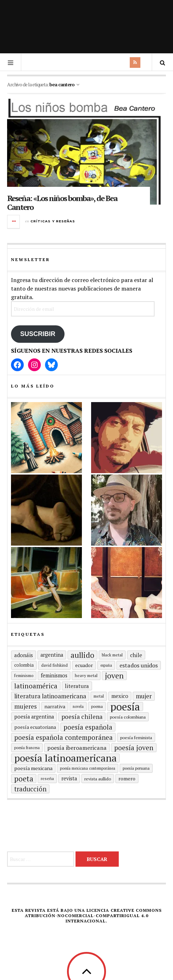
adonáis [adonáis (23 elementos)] (24, 655)
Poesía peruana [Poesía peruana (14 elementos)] (136, 768)
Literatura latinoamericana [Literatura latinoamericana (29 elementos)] (50, 696)
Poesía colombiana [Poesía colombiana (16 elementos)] (128, 717)
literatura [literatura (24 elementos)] (77, 686)
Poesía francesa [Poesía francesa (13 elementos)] (27, 748)
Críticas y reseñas (53, 221)
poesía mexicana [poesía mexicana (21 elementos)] (33, 768)
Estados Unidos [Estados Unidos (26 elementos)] (139, 665)
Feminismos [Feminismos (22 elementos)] (54, 675)
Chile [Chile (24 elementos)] (136, 655)
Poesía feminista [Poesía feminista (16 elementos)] (136, 737)
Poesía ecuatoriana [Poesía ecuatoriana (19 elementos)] (35, 727)
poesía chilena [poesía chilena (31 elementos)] (82, 717)
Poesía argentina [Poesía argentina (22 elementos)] (34, 717)
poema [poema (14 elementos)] (97, 706)
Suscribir (38, 334)
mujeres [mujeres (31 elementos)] (26, 706)
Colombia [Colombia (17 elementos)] (24, 665)
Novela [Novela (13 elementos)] (78, 706)
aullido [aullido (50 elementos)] (82, 655)
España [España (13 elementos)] (106, 665)
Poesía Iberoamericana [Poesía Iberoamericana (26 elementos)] (77, 748)
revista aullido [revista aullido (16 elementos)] (98, 779)
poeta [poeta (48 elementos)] (24, 779)
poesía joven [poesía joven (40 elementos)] (134, 748)
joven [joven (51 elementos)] (114, 676)
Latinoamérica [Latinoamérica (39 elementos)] (36, 686)
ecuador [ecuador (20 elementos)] (84, 665)
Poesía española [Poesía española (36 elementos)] (88, 727)
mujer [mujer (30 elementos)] (144, 696)
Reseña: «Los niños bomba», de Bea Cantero (62, 202)
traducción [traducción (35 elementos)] (30, 789)
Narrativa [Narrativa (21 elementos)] (55, 706)
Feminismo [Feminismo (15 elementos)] (24, 675)
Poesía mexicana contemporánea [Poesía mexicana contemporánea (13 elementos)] (88, 768)
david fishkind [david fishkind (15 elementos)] (54, 665)
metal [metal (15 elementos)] (99, 696)
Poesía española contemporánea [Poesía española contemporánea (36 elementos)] (63, 737)
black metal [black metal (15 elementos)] (112, 655)
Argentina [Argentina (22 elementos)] (52, 655)
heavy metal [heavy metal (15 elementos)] (86, 675)
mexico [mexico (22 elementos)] (120, 696)
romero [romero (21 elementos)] (127, 778)
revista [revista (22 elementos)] (69, 778)
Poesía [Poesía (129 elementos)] (125, 706)
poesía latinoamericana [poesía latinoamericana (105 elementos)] (65, 758)
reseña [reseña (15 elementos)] (47, 778)
